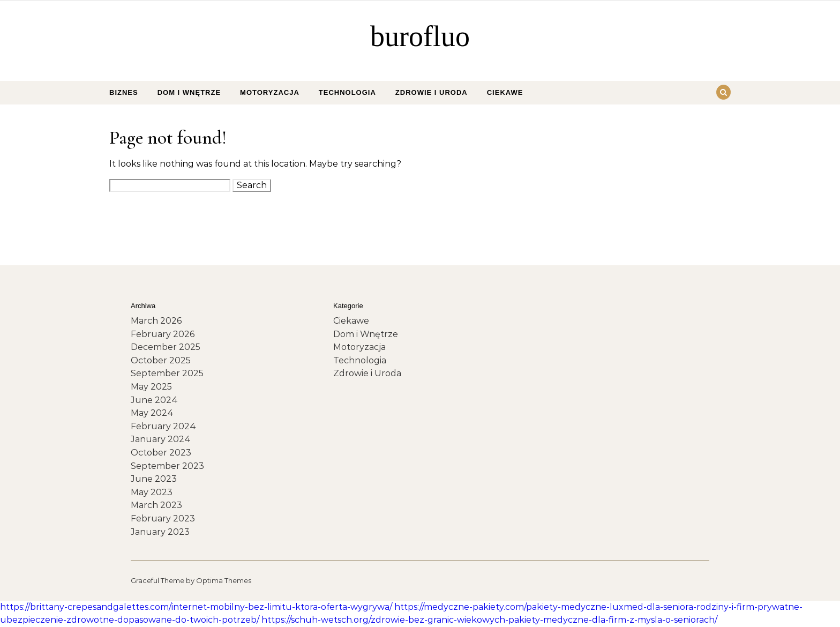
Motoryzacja (270, 92)
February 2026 (163, 334)
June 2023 (154, 479)
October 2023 (161, 453)
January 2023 (160, 532)
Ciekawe (505, 92)
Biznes (124, 92)
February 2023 (163, 518)
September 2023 (167, 466)
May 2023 (152, 492)
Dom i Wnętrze (189, 92)
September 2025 (167, 373)
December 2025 (166, 347)
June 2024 (154, 400)
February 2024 (163, 426)
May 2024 (152, 413)
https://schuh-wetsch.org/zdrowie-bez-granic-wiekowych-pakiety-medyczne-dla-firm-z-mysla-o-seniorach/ (489, 620)
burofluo (420, 36)
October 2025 (161, 360)
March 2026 (156, 321)
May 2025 (151, 387)
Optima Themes (224, 580)
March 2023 (156, 505)
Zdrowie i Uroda (432, 92)
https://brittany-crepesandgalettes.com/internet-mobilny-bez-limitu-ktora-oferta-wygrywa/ (196, 607)
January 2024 (161, 439)
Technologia (347, 92)
